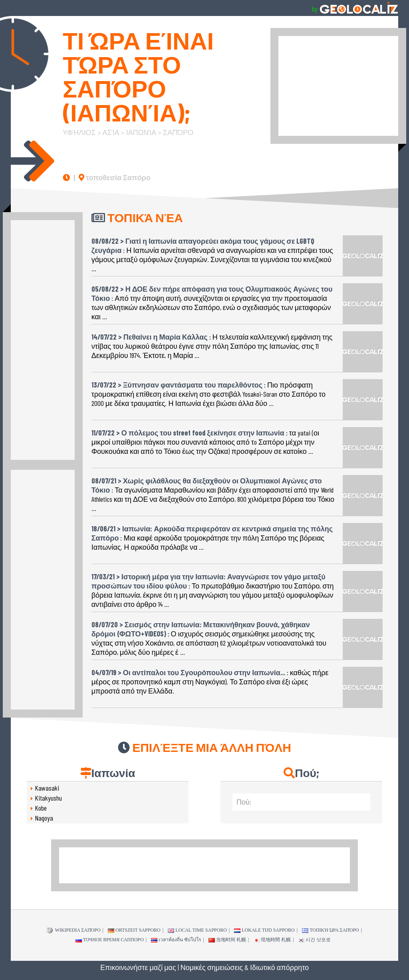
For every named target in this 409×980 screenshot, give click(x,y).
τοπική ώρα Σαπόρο (331, 930)
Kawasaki (47, 788)
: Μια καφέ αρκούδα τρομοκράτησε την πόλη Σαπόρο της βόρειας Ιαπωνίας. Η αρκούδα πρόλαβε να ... (212, 535)
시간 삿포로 (314, 940)
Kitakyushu (48, 798)
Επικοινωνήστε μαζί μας (138, 967)
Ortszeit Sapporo (134, 930)
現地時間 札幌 (272, 940)
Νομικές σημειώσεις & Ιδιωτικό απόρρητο (245, 967)
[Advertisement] (338, 86)
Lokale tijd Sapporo (264, 930)
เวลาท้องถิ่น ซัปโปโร (176, 940)
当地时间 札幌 (227, 940)
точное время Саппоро (110, 940)
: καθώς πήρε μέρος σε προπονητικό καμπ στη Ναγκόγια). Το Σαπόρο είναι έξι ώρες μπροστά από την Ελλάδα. (210, 679)
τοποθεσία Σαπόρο (115, 177)
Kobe (41, 808)
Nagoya (44, 818)
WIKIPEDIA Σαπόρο (73, 930)
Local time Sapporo (197, 930)
